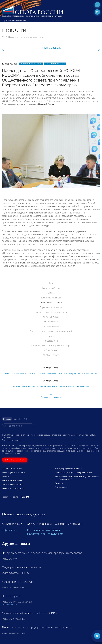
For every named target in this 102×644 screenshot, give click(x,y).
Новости (12, 37)
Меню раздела (52, 48)
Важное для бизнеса (51, 298)
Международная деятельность (51, 312)
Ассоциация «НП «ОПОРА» (14, 473)
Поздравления (51, 341)
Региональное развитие (30, 37)
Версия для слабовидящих (14, 21)
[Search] (18, 426)
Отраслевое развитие (51, 307)
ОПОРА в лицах (51, 317)
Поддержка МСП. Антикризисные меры (51, 346)
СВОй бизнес (51, 350)
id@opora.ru (9, 530)
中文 (26, 419)
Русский (7, 419)
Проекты (59, 483)
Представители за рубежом (45, 534)
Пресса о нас (51, 322)
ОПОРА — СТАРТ (51, 355)
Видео (51, 336)
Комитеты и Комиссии (12, 481)
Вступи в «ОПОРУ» (15, 460)
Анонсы (51, 293)
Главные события (51, 288)
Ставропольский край (55, 64)
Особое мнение (51, 326)
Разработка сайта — (15, 497)
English (17, 419)
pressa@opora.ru (9, 605)
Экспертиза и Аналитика (13, 489)
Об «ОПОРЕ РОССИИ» (12, 469)
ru (97, 12)
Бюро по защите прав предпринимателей (51, 331)
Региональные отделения (43, 530)
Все (51, 283)
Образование (61, 487)
